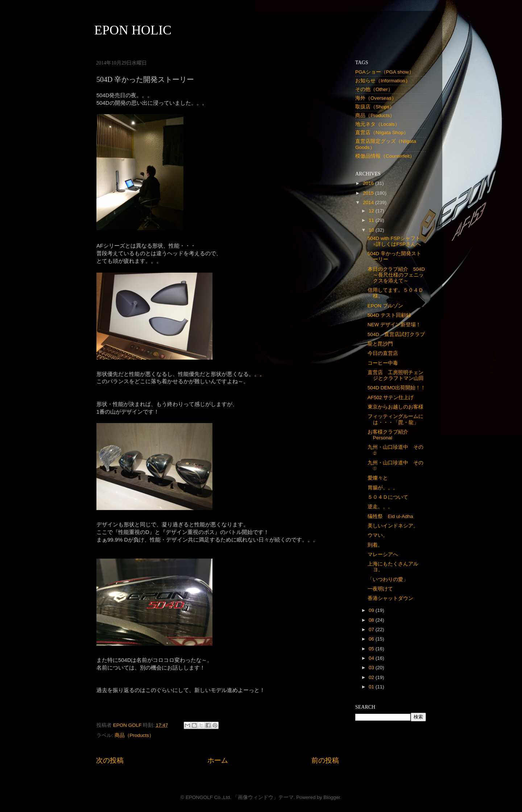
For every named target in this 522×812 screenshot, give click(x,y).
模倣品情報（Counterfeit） (385, 156)
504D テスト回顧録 (389, 315)
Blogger (332, 797)
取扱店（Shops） (375, 107)
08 (372, 620)
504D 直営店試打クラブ (396, 334)
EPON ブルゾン (385, 306)
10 (372, 230)
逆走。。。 (380, 507)
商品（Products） (134, 735)
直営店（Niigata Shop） (382, 132)
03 (372, 668)
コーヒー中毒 (383, 363)
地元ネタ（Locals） (378, 124)
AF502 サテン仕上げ (391, 397)
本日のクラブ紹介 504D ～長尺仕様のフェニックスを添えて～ (399, 275)
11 (372, 220)
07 (372, 629)
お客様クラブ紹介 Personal (390, 435)
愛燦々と (378, 478)
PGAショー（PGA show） (385, 72)
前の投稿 (325, 760)
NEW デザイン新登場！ (394, 325)
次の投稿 (110, 760)
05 (372, 649)
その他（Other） (374, 89)
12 (372, 211)
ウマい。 (378, 535)
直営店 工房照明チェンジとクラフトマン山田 (396, 375)
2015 (369, 193)
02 (372, 677)
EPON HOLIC (133, 30)
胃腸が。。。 (383, 488)
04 (372, 658)
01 (372, 687)
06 (372, 639)
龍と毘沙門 (380, 344)
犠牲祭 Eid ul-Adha (390, 516)
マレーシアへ (383, 554)
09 (372, 610)
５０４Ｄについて (388, 497)
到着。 (375, 545)
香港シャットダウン (390, 598)
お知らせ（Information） (383, 81)
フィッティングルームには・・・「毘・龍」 (395, 419)
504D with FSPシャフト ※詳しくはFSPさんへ (397, 241)
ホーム (218, 760)
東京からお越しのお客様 (395, 407)
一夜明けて (380, 589)
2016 (369, 183)
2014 (369, 202)
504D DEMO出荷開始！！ (397, 388)
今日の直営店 (383, 353)
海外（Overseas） (376, 98)
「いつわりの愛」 (388, 579)
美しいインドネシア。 (393, 526)
